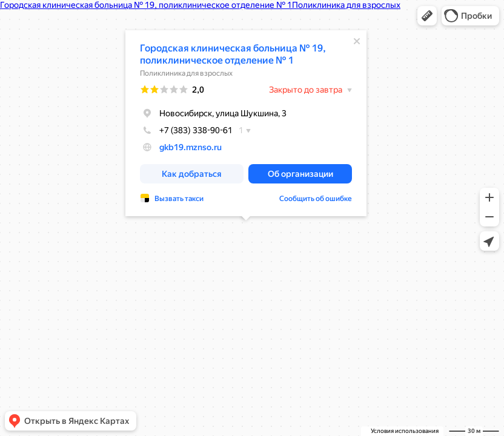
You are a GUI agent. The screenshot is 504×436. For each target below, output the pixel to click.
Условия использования (405, 431)
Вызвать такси (179, 199)
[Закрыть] (357, 41)
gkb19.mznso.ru (191, 147)
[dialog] (246, 123)
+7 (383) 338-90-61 (186, 130)
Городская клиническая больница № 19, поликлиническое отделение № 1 (233, 54)
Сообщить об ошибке (316, 199)
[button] (427, 16)
